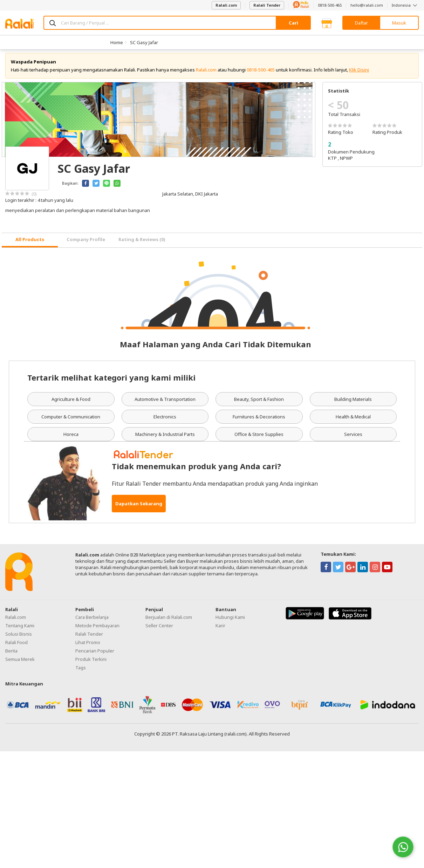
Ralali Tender (267, 5)
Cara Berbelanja (92, 621)
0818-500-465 (330, 5)
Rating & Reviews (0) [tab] (142, 244)
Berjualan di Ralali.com (169, 621)
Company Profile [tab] (86, 244)
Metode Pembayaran (97, 629)
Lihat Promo (88, 646)
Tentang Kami (20, 629)
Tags (81, 671)
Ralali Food (16, 646)
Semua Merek (20, 663)
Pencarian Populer (95, 655)
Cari (293, 23)
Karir (220, 629)
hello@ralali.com (367, 5)
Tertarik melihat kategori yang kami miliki (111, 381)
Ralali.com (226, 5)
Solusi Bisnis (19, 638)
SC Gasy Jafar (144, 42)
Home (117, 42)
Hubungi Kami (230, 621)
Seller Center (159, 629)
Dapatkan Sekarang (139, 507)
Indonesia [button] (405, 5)
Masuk (399, 23)
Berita (11, 655)
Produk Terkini (91, 663)
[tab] (30, 244)
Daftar (361, 23)
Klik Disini (359, 74)
